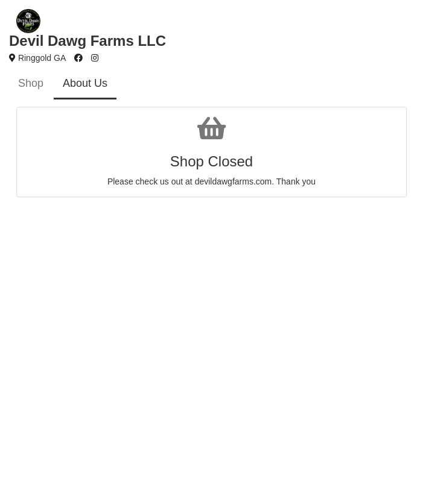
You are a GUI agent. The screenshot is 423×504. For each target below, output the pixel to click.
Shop (31, 83)
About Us (85, 83)
